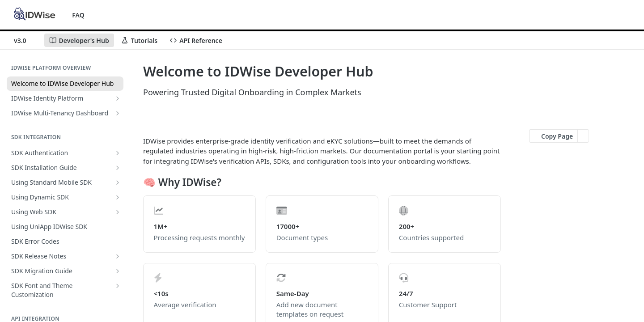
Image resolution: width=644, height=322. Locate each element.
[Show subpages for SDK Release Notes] (118, 256)
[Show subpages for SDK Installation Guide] (118, 168)
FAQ (78, 15)
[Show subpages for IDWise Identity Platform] (118, 98)
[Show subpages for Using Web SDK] (118, 212)
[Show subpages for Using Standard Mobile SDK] (118, 182)
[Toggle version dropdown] (25, 40)
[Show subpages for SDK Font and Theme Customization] (118, 286)
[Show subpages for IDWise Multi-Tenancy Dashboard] (118, 113)
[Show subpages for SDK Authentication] (118, 153)
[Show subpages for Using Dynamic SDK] (118, 197)
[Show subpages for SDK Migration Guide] (118, 271)
